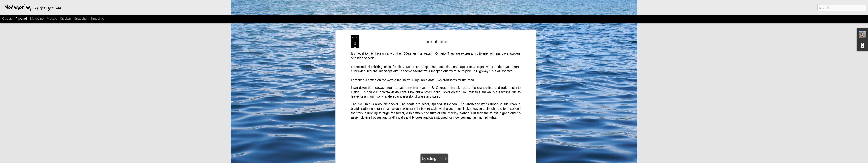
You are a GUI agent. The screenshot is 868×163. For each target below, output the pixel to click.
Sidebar (66, 19)
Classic (7, 19)
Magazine (37, 19)
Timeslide (97, 19)
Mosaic (52, 19)
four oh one (436, 34)
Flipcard (21, 19)
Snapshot (81, 19)
